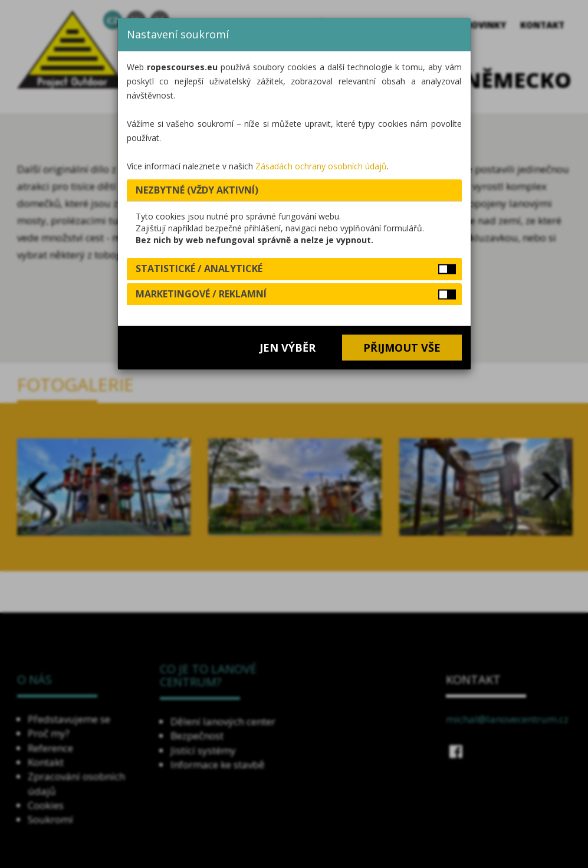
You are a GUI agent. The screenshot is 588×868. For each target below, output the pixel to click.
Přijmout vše (402, 348)
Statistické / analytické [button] (199, 268)
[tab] (294, 191)
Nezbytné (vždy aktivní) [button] (197, 190)
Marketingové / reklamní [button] (201, 294)
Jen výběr (288, 348)
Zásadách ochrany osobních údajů (321, 166)
